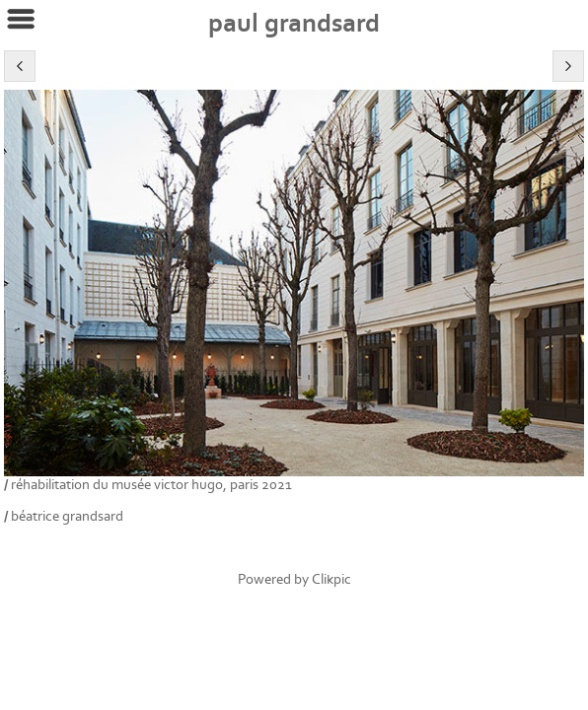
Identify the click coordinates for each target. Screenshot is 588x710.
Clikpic (331, 579)
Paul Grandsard (294, 24)
